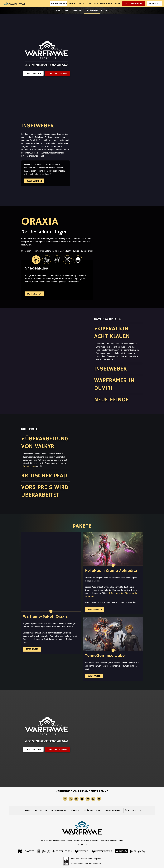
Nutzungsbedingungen (56, 810)
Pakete (104, 10)
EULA (98, 810)
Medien (117, 4)
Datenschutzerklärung (81, 810)
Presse (38, 810)
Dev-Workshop (29, 466)
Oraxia (67, 10)
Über (58, 10)
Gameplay (78, 10)
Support (28, 810)
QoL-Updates (92, 10)
